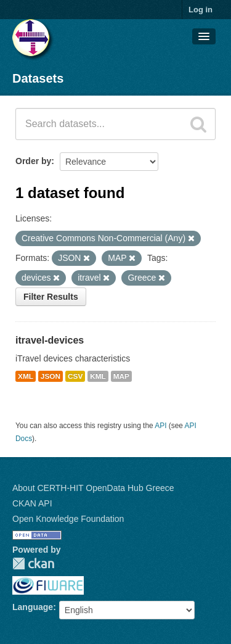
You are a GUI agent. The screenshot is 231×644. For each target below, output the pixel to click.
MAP (121, 376)
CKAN (33, 563)
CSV (75, 376)
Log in (201, 10)
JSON (51, 376)
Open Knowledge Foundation (68, 519)
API (160, 426)
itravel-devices (50, 340)
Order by (33, 161)
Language (33, 607)
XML (26, 376)
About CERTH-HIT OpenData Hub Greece (93, 488)
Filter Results (51, 297)
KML (98, 376)
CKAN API (32, 503)
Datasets (38, 78)
